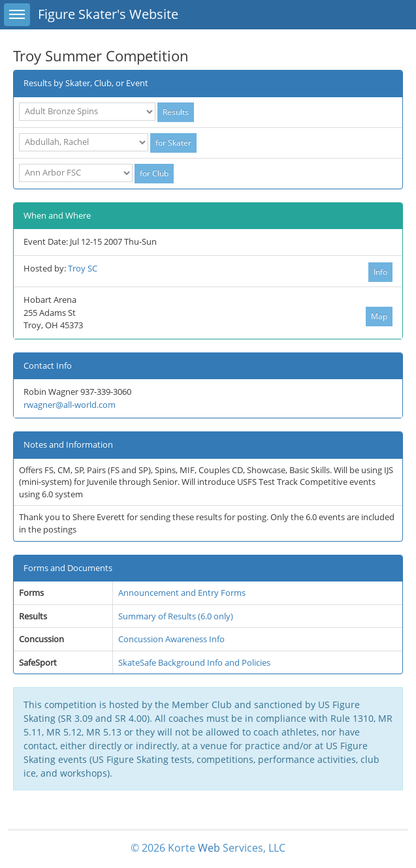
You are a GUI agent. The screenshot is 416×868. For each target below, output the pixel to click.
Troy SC (83, 268)
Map (379, 316)
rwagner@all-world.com (70, 405)
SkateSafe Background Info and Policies (194, 662)
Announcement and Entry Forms (182, 593)
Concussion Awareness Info (171, 639)
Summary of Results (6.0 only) (176, 616)
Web (209, 848)
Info (380, 272)
